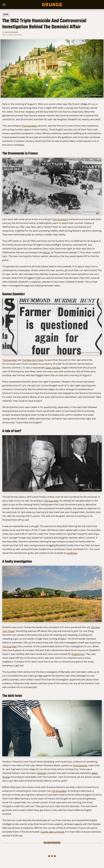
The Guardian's (30, 126)
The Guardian (10, 360)
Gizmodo (42, 773)
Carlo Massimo (12, 32)
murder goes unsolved (52, 832)
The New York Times (33, 360)
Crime (6, 14)
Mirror (47, 252)
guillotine (72, 553)
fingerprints (78, 654)
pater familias (53, 368)
